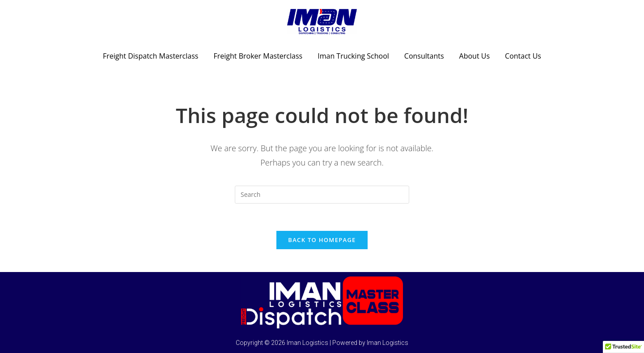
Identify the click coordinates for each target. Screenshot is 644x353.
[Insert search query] (322, 195)
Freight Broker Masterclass (258, 56)
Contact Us (523, 56)
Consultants (424, 56)
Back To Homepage (322, 240)
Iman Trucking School (353, 56)
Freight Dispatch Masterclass (150, 56)
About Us (475, 56)
